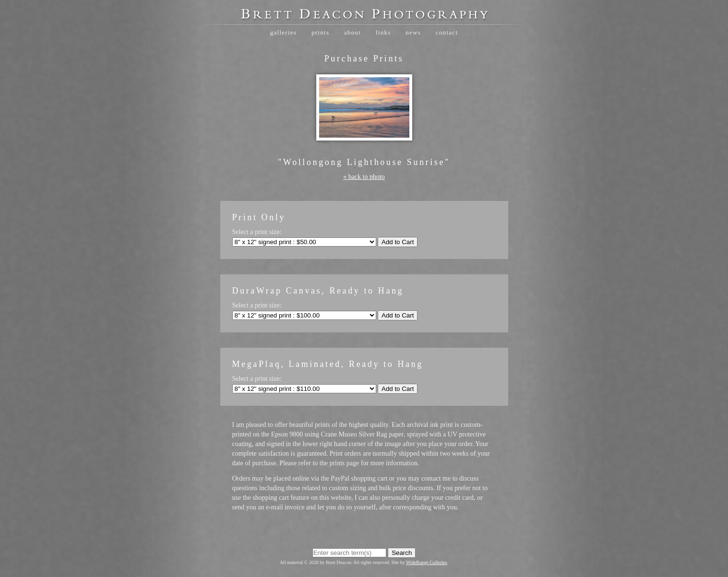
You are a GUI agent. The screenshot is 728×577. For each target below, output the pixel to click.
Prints (320, 32)
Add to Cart (398, 242)
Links (383, 32)
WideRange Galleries (426, 562)
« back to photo (364, 177)
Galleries (284, 32)
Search (402, 553)
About (352, 32)
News (413, 32)
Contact (447, 32)
